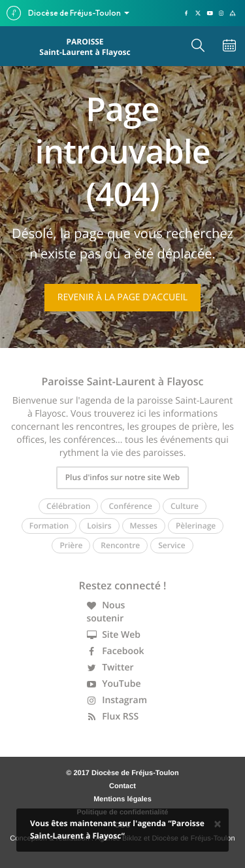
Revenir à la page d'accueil (122, 297)
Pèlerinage (196, 526)
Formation (49, 526)
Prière (71, 545)
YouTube (114, 684)
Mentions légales (122, 799)
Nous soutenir (106, 612)
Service (171, 545)
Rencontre (120, 545)
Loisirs (99, 526)
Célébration (68, 506)
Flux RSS (113, 717)
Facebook (116, 651)
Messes (144, 526)
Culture (185, 506)
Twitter (110, 668)
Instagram (117, 700)
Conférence (130, 506)
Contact (122, 786)
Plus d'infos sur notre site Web (123, 477)
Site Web (114, 635)
